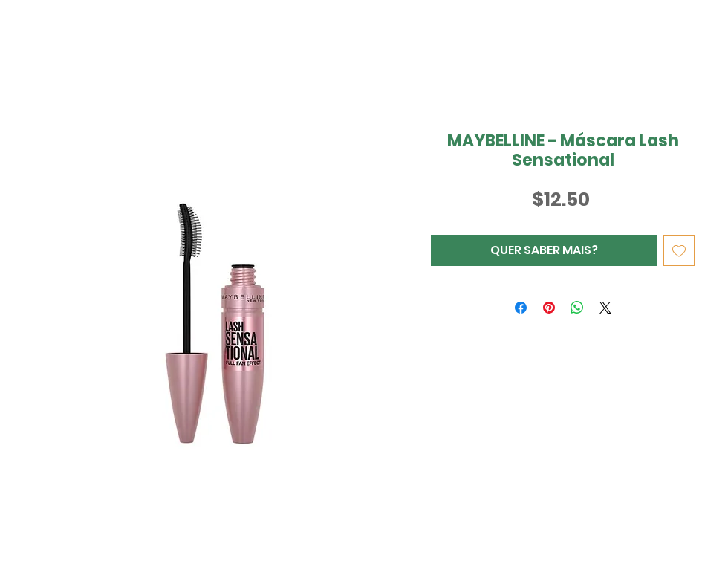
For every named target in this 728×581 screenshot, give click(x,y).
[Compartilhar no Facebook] (521, 308)
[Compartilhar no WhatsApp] (577, 308)
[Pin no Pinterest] (549, 308)
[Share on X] (605, 308)
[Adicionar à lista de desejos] (679, 250)
